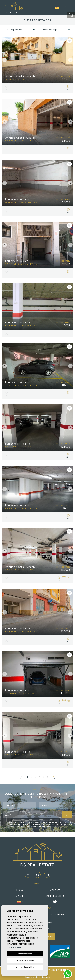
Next (70, 60)
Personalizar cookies (25, 960)
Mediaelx (45, 977)
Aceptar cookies (25, 954)
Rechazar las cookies (25, 967)
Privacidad (51, 970)
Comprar (55, 890)
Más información (15, 947)
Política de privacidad (27, 824)
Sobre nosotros (55, 896)
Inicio (20, 890)
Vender (20, 896)
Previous (5, 60)
